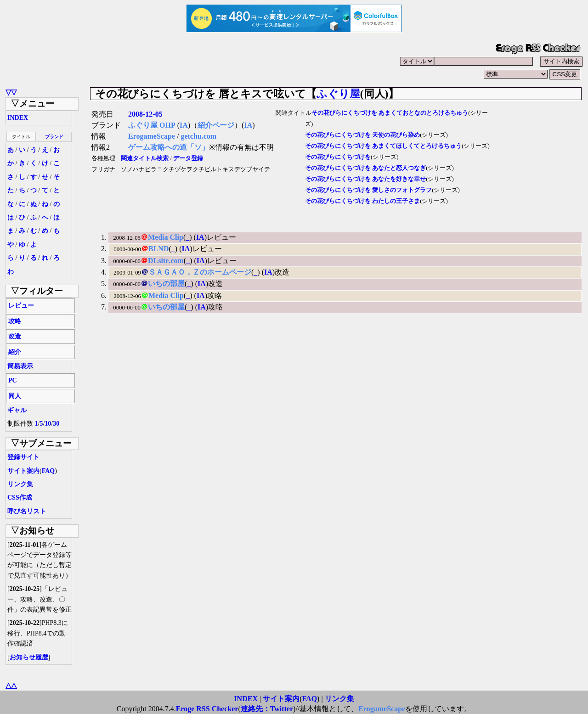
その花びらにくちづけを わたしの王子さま (362, 201)
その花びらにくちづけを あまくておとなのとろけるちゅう (390, 113)
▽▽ (11, 92)
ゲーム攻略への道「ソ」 (169, 147)
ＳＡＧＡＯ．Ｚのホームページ (200, 272)
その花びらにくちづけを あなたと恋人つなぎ (365, 168)
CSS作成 (20, 498)
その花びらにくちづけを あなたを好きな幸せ (365, 179)
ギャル (17, 410)
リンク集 (20, 484)
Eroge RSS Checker (207, 709)
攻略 (15, 321)
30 (56, 424)
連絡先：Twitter (267, 709)
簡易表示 (20, 366)
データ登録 (188, 158)
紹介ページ (216, 125)
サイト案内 (23, 471)
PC (13, 380)
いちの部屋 (166, 284)
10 (48, 424)
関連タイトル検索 (145, 158)
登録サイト (23, 457)
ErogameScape (152, 136)
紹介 (15, 352)
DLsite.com (166, 261)
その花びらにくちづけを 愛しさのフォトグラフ (368, 190)
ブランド (54, 137)
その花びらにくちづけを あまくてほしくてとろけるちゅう (383, 146)
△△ (11, 685)
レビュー (21, 306)
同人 (15, 396)
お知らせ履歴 (29, 657)
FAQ (48, 471)
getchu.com (198, 136)
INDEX (18, 118)
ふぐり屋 (338, 94)
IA (184, 125)
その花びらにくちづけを (338, 157)
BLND (158, 249)
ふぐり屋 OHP (152, 125)
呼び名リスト (27, 511)
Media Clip (166, 237)
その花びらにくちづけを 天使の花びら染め (362, 135)
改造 (15, 336)
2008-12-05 (145, 114)
